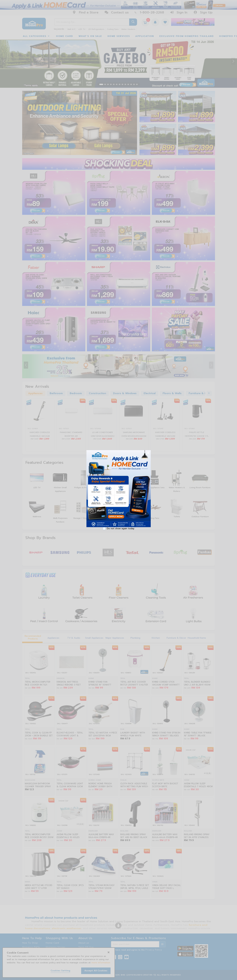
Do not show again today (121, 529)
